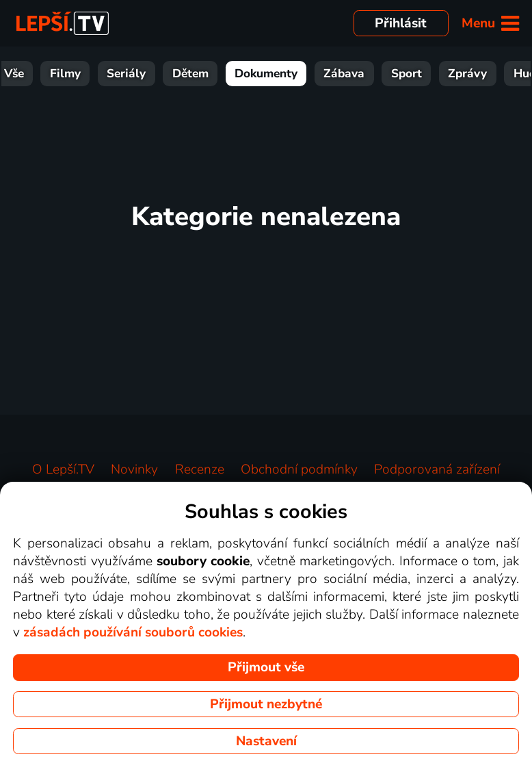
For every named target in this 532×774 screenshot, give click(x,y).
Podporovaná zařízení (437, 469)
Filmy (85, 74)
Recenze (200, 469)
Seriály (146, 74)
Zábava (364, 74)
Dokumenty (286, 74)
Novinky (134, 469)
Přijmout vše (266, 667)
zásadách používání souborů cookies (133, 632)
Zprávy (487, 74)
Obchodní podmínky (299, 469)
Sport (426, 74)
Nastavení (266, 741)
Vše (34, 74)
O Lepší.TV (63, 469)
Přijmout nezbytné (266, 704)
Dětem (210, 74)
